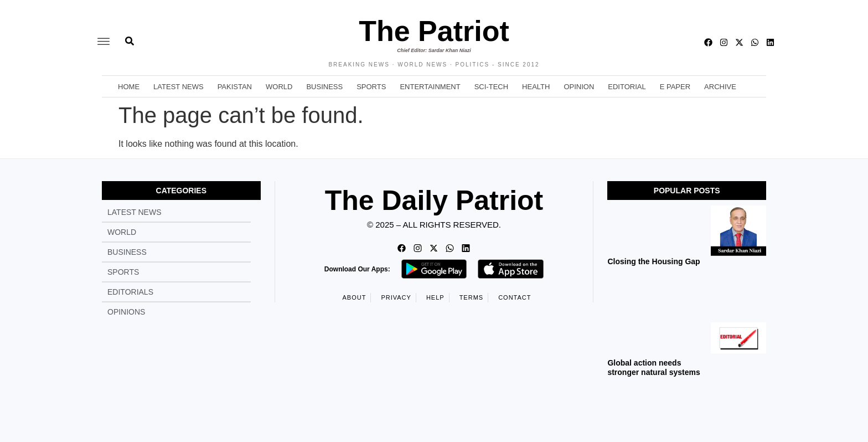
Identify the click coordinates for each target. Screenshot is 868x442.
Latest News (179, 87)
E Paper (675, 87)
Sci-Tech (491, 87)
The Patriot (434, 31)
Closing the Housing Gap (653, 261)
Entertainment (430, 87)
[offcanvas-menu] (104, 42)
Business (324, 87)
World (279, 87)
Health (536, 87)
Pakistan (235, 87)
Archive (720, 87)
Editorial (627, 87)
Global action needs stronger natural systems (653, 368)
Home (129, 87)
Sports (371, 87)
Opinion (579, 87)
